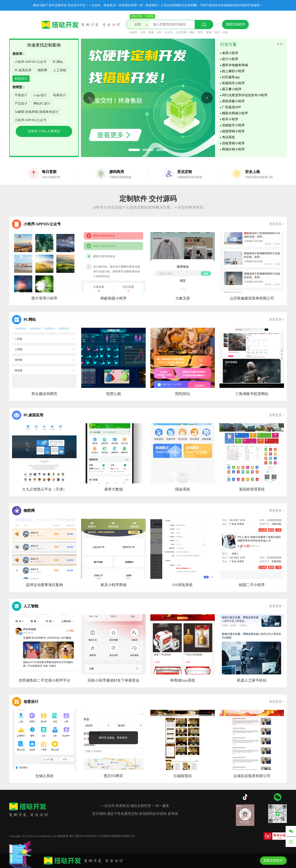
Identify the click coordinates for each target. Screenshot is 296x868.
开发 (225, 32)
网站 (192, 32)
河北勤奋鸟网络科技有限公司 (117, 836)
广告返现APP (231, 109)
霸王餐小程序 (232, 91)
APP (159, 32)
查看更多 (276, 224)
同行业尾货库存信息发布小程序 (245, 97)
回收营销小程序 (233, 145)
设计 (217, 32)
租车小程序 (230, 121)
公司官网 (181, 32)
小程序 (133, 32)
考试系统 (228, 139)
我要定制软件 (235, 24)
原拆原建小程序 (233, 103)
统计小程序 (230, 61)
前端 (209, 32)
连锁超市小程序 (233, 127)
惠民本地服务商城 (235, 67)
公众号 (169, 32)
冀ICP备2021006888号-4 (84, 836)
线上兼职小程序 (233, 73)
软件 (200, 32)
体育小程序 (230, 55)
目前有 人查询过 (44, 131)
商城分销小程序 (233, 151)
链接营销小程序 (233, 133)
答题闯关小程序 (233, 85)
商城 (151, 32)
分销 (143, 32)
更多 (280, 44)
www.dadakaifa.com (45, 836)
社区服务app (231, 79)
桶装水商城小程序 (235, 115)
